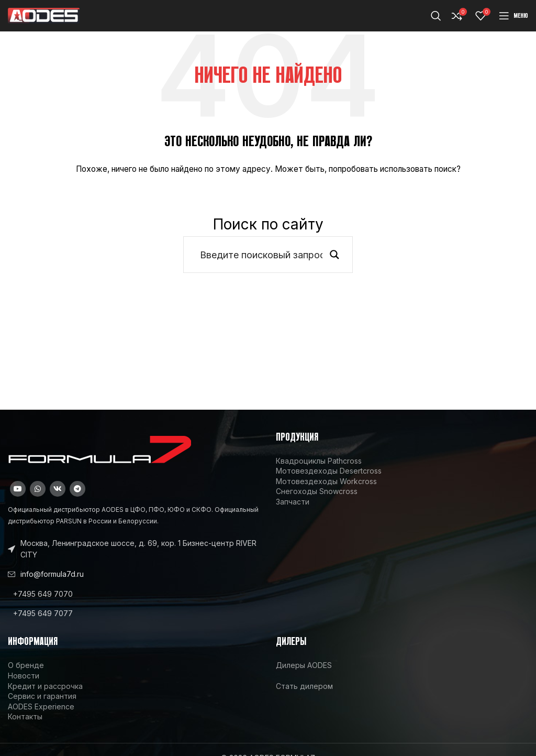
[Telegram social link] (77, 489)
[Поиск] (436, 16)
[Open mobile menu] (513, 16)
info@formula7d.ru (52, 574)
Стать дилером (304, 686)
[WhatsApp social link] (38, 489)
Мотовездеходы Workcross (326, 481)
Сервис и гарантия (42, 696)
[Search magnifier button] (334, 255)
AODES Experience (41, 706)
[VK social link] (58, 489)
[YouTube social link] (18, 489)
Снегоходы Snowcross (317, 491)
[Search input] (261, 255)
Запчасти (293, 502)
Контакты (25, 716)
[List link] (134, 594)
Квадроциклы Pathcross (319, 461)
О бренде (26, 665)
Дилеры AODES (304, 665)
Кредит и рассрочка (45, 686)
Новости (24, 676)
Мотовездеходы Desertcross (329, 471)
